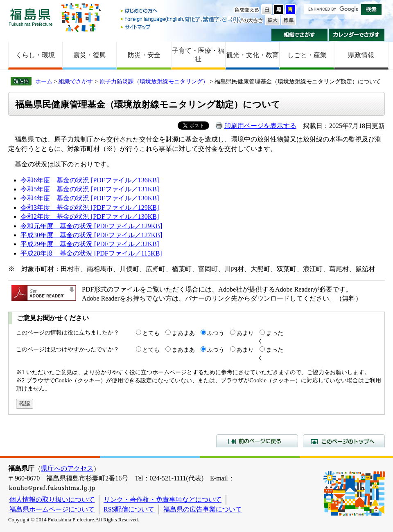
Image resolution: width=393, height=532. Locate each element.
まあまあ (183, 333)
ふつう (216, 333)
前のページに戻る (257, 441)
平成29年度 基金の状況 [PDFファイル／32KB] (90, 244)
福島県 (31, 17)
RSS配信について (129, 509)
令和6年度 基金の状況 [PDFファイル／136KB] (90, 180)
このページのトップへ (344, 441)
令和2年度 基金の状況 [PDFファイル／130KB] (90, 217)
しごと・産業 (307, 55)
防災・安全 (144, 55)
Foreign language (181, 19)
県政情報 (361, 55)
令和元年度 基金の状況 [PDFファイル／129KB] (91, 226)
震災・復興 (90, 55)
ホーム (44, 81)
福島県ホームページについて (52, 509)
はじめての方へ (181, 11)
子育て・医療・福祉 (198, 55)
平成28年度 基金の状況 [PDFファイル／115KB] (91, 253)
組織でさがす (299, 35)
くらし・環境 (35, 55)
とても (151, 333)
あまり (245, 333)
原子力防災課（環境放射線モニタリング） (154, 81)
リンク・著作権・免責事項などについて (163, 499)
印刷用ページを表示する (260, 126)
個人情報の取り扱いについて (52, 499)
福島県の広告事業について (203, 509)
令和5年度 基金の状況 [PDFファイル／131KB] (90, 189)
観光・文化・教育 (253, 55)
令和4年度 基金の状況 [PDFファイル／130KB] (90, 198)
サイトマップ (181, 27)
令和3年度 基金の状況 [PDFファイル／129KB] (90, 208)
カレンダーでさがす (357, 35)
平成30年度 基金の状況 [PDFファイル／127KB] (91, 235)
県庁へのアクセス (67, 468)
